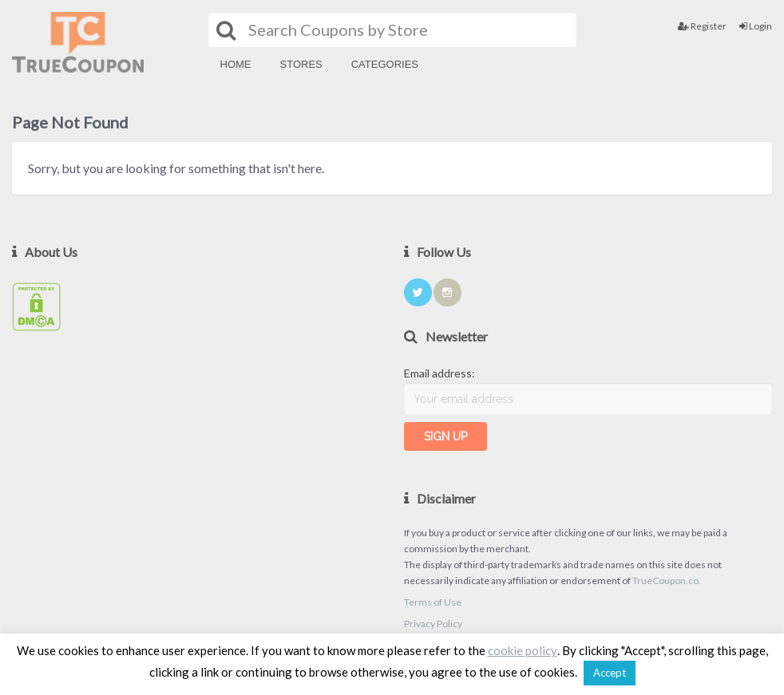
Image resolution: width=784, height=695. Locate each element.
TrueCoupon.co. (667, 580)
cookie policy (523, 650)
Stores (301, 64)
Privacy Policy (433, 624)
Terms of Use (433, 602)
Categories (385, 64)
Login (756, 26)
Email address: (440, 373)
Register (702, 26)
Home (236, 64)
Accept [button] (610, 673)
